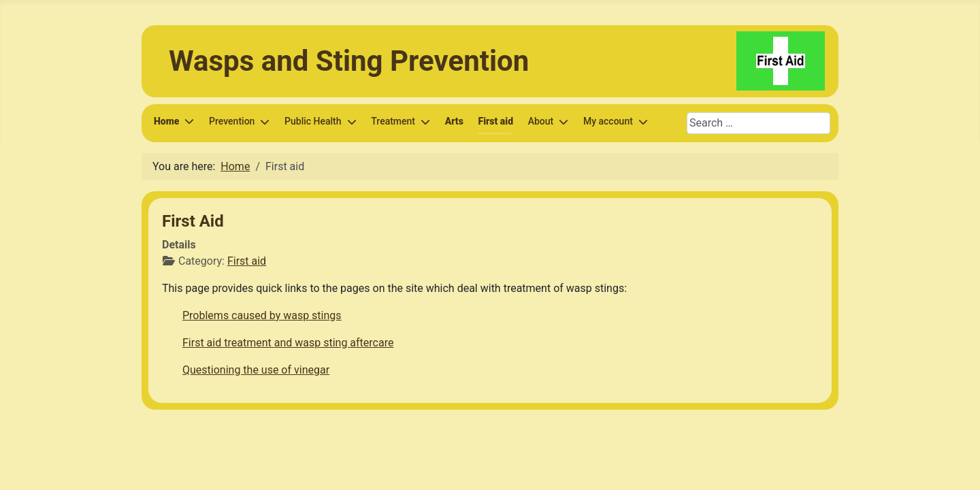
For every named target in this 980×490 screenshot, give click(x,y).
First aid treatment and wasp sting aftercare (288, 343)
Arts (454, 121)
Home (166, 121)
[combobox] (758, 123)
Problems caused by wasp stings (262, 315)
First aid (496, 121)
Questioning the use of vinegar (256, 370)
